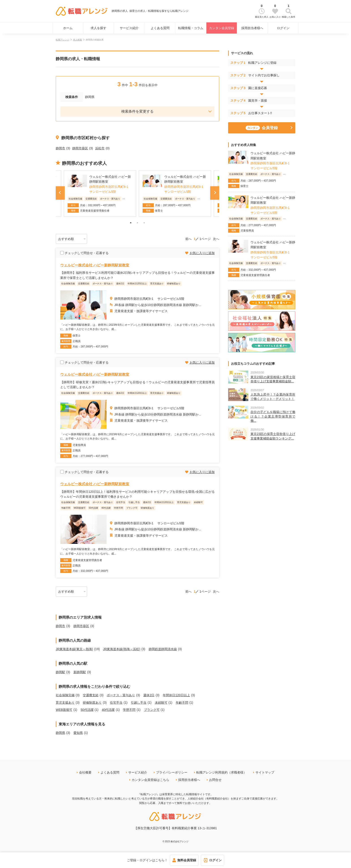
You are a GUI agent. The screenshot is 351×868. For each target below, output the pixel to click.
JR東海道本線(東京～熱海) (74, 649)
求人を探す (98, 28)
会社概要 (85, 772)
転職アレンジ (62, 40)
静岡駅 (60, 672)
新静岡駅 (80, 672)
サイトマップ (265, 772)
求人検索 (77, 40)
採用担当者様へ (252, 28)
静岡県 (60, 733)
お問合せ (215, 780)
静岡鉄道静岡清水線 (163, 649)
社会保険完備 (65, 695)
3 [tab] (144, 223)
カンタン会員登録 (222, 28)
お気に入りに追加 (202, 253)
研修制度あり (92, 703)
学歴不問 (129, 710)
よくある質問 (160, 28)
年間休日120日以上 (176, 695)
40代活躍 (108, 710)
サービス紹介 (129, 28)
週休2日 (149, 695)
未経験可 (161, 703)
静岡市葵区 (80, 148)
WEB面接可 (64, 710)
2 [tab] (137, 223)
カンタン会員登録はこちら (150, 780)
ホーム (68, 28)
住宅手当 (116, 703)
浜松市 (100, 148)
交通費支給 (91, 695)
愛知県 (78, 733)
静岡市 (60, 148)
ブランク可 (152, 710)
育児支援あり (65, 703)
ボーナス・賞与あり (121, 695)
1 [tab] (131, 223)
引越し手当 (139, 703)
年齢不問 (182, 703)
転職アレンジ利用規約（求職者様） (221, 772)
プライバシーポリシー (172, 772)
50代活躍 (87, 710)
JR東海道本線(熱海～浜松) (122, 649)
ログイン (283, 28)
